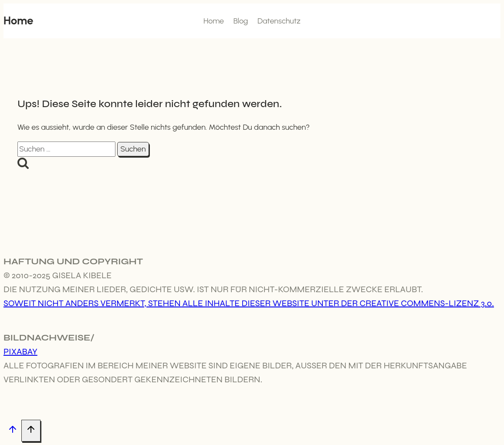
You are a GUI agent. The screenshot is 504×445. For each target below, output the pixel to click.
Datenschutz (279, 21)
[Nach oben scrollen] (12, 431)
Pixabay (20, 352)
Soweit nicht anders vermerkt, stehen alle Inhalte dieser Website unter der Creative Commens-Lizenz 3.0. (249, 303)
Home (214, 21)
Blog (241, 21)
